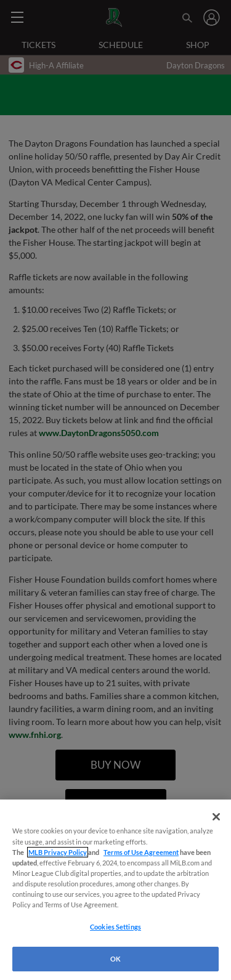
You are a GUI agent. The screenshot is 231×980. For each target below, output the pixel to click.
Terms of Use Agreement (141, 852)
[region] (115, 890)
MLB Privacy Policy (58, 852)
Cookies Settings (115, 927)
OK (115, 959)
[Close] (216, 817)
